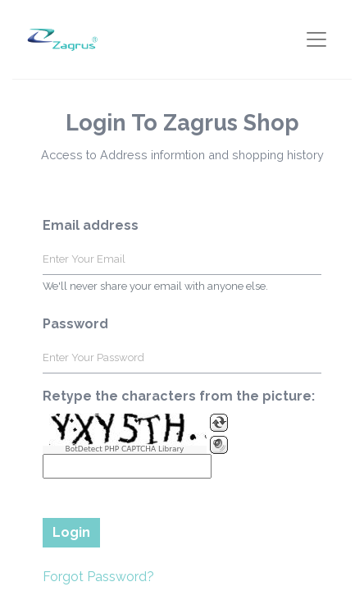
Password (75, 324)
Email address (91, 225)
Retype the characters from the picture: (179, 396)
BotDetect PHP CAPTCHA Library (125, 449)
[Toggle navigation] (316, 39)
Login (71, 532)
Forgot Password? (98, 577)
